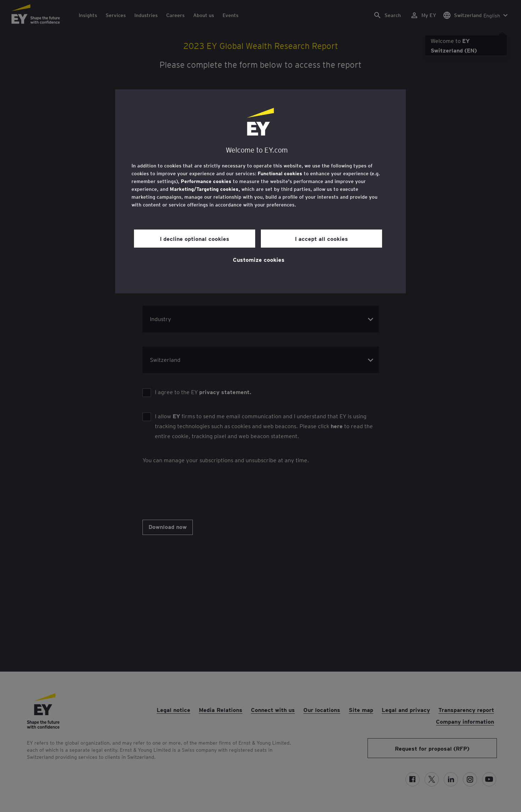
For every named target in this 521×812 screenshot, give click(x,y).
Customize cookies (259, 259)
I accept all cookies (321, 238)
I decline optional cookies (195, 238)
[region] (260, 191)
